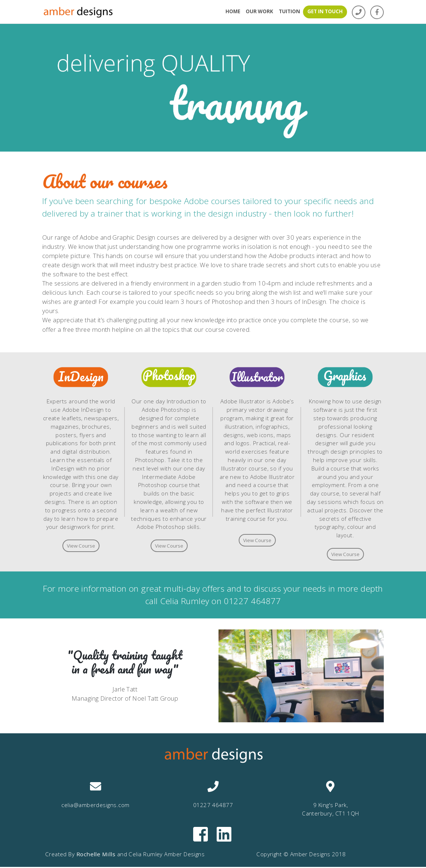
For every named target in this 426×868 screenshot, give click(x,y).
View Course (81, 546)
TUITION (289, 11)
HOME (233, 11)
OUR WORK (259, 11)
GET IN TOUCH (325, 11)
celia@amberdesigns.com (95, 806)
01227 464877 (252, 602)
